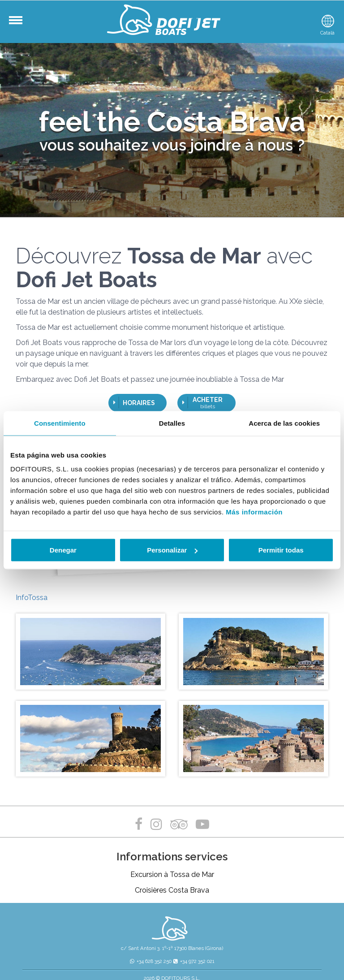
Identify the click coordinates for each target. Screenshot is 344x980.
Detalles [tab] (172, 423)
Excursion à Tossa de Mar (172, 835)
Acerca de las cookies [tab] (284, 423)
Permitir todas (281, 550)
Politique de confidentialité (131, 945)
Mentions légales (76, 945)
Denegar (63, 550)
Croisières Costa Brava (172, 850)
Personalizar (172, 550)
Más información (254, 512)
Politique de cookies (190, 945)
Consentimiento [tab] (60, 423)
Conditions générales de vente (253, 945)
